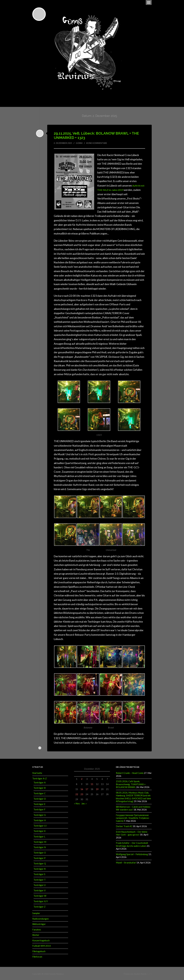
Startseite (37, 772)
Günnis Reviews (56, 973)
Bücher (36, 934)
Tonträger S (39, 874)
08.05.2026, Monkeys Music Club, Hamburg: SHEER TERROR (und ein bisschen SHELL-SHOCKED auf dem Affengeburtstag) (133, 796)
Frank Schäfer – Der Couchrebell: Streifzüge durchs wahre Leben (132, 843)
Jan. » (84, 803)
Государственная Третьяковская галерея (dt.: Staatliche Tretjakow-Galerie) (133, 817)
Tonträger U (40, 884)
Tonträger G (40, 814)
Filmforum (37, 956)
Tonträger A (40, 782)
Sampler (36, 913)
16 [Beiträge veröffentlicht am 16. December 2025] (82, 789)
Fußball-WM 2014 (41, 945)
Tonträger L (39, 836)
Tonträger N (40, 847)
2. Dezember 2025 (64, 143)
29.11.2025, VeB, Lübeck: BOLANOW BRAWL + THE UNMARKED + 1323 (96, 135)
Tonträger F (39, 809)
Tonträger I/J (40, 825)
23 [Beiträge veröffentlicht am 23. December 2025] (82, 794)
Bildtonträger (39, 923)
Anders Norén (140, 973)
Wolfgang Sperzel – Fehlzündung (132, 853)
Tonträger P (40, 857)
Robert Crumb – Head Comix (130, 772)
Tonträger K (40, 831)
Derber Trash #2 (124, 825)
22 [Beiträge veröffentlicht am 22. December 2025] (77, 794)
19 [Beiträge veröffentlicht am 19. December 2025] (97, 789)
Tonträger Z (39, 906)
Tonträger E (39, 804)
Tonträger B (40, 787)
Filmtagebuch (39, 950)
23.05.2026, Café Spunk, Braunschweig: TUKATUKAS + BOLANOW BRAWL (131, 784)
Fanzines (37, 929)
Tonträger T (40, 879)
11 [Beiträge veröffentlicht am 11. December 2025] (92, 783)
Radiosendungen (41, 918)
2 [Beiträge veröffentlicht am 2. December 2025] (82, 778)
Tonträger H (40, 820)
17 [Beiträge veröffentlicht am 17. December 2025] (87, 789)
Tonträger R (40, 868)
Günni (81, 143)
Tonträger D (40, 798)
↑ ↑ (150, 973)
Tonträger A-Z (39, 778)
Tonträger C (40, 793)
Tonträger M (40, 841)
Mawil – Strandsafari (126, 861)
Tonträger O (40, 852)
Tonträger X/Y (41, 901)
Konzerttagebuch (41, 940)
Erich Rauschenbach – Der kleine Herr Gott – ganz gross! (132, 832)
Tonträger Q (40, 863)
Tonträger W (40, 895)
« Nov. (77, 803)
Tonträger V (40, 890)
